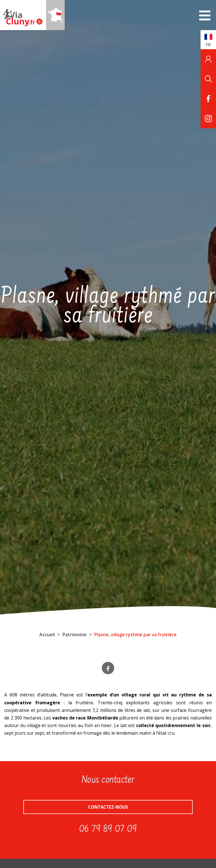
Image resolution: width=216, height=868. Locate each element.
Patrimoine (75, 635)
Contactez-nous (108, 807)
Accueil (47, 635)
